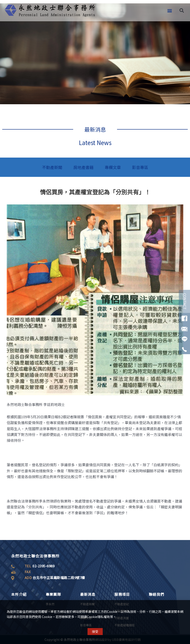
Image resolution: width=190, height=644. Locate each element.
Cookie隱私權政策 (100, 618)
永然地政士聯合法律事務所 (35, 556)
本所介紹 (19, 594)
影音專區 (140, 167)
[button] (170, 8)
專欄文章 (113, 167)
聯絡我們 (157, 594)
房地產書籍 (83, 167)
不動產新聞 (52, 167)
